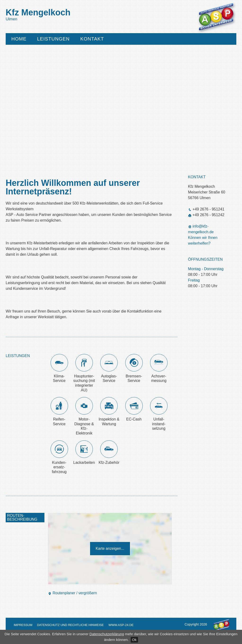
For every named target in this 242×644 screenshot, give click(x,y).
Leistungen (53, 39)
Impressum (23, 625)
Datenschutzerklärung (107, 634)
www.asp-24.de (121, 625)
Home (19, 39)
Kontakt (92, 39)
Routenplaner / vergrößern (72, 593)
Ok (134, 640)
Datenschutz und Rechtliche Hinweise (70, 625)
